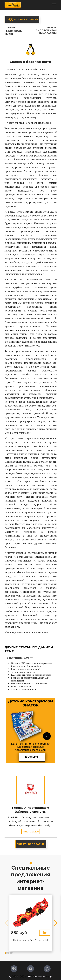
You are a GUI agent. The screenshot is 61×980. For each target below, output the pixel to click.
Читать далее (31, 832)
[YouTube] (31, 969)
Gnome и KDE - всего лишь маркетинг (32, 663)
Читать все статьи (31, 844)
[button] (5, 953)
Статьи (10, 27)
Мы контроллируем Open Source (29, 684)
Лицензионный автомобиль (27, 666)
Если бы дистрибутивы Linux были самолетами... (30, 679)
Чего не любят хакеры (23, 672)
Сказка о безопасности (24, 689)
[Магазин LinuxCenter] (47, 969)
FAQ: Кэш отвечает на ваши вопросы (31, 675)
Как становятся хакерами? (26, 669)
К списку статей (26, 19)
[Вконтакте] (14, 969)
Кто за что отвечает (21, 686)
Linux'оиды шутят (20, 658)
